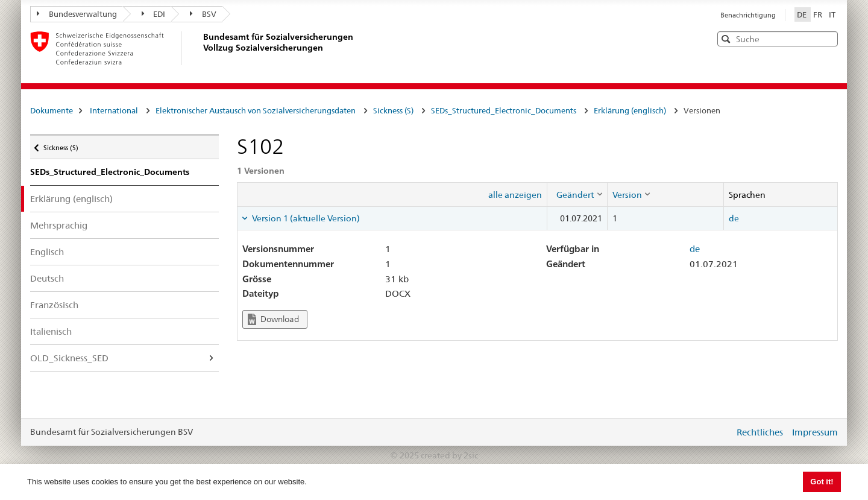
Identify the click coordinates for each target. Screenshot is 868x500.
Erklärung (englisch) (630, 110)
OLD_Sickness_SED (69, 358)
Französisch (54, 305)
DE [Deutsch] (803, 14)
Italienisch (51, 331)
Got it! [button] (822, 482)
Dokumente (52, 110)
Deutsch (47, 278)
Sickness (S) (393, 110)
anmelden (716, 432)
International (114, 110)
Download (273, 319)
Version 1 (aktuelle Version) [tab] (305, 218)
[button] (828, 38)
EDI (154, 14)
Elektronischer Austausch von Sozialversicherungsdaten (256, 110)
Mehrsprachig (59, 225)
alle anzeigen (515, 195)
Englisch (47, 252)
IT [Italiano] (832, 14)
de (734, 218)
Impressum (815, 432)
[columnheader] (577, 194)
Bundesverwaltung (77, 14)
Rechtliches (760, 432)
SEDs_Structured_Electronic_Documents (504, 110)
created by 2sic (449, 455)
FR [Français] (819, 14)
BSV (203, 14)
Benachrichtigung (748, 15)
